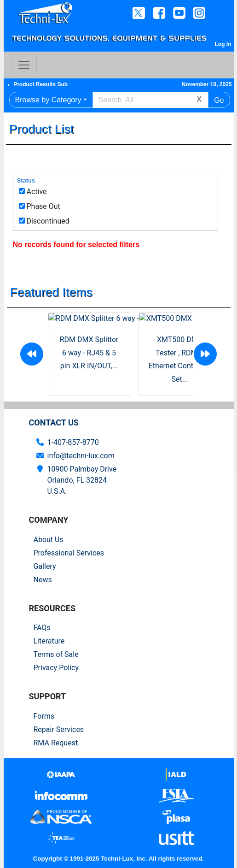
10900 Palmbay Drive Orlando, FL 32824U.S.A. (82, 480)
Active (36, 192)
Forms (44, 716)
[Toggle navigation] (24, 65)
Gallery (45, 566)
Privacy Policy (56, 668)
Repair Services (59, 729)
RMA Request (56, 743)
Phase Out (43, 206)
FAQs (42, 628)
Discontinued (48, 221)
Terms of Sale (56, 654)
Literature (49, 641)
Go (219, 100)
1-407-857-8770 (73, 442)
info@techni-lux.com (81, 456)
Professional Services (69, 553)
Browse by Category (48, 100)
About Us (49, 540)
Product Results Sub (40, 84)
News (43, 580)
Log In (223, 44)
